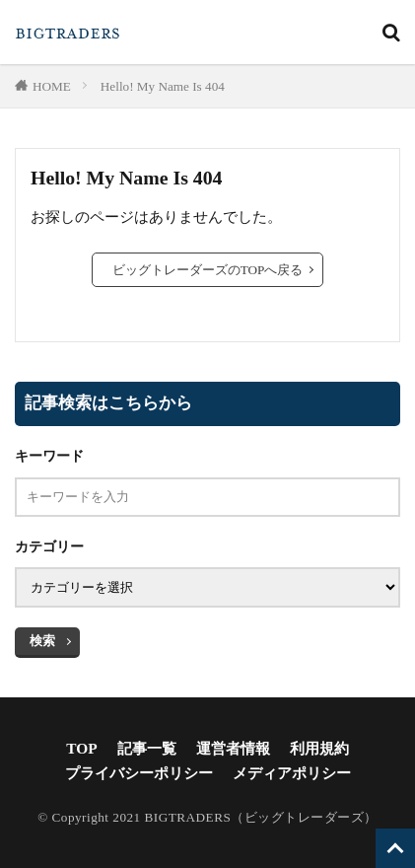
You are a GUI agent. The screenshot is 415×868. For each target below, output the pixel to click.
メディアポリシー (292, 773)
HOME (52, 86)
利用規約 (319, 748)
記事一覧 (147, 748)
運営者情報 (233, 748)
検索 (42, 641)
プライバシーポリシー (139, 773)
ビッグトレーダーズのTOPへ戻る (208, 270)
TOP (81, 748)
